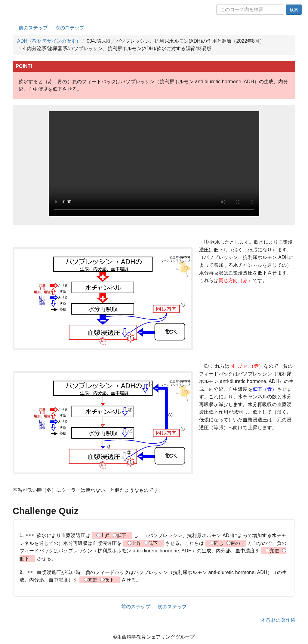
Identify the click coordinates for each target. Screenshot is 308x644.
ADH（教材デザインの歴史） (49, 41)
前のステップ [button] (33, 28)
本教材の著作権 (278, 620)
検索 (294, 10)
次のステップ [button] (70, 28)
